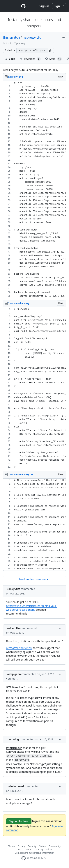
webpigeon (14, 674)
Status (42, 846)
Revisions (30, 59)
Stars (54, 59)
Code (10, 59)
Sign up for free (19, 821)
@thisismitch (14, 748)
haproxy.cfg (32, 37)
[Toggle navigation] (5, 6)
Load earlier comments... (34, 579)
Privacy (21, 846)
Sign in (44, 6)
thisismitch (11, 37)
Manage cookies (44, 850)
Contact (29, 850)
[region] (34, 190)
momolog (13, 739)
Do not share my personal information (35, 853)
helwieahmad (15, 786)
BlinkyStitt (13, 589)
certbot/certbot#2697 (19, 648)
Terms (11, 846)
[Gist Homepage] (23, 6)
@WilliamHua (14, 687)
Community (55, 846)
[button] (51, 50)
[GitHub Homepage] (24, 858)
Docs (19, 850)
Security (32, 846)
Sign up (59, 6)
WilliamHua (14, 628)
